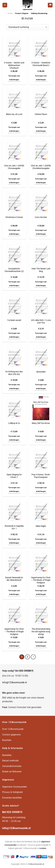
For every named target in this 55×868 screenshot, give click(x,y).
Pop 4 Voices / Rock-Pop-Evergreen (41, 476)
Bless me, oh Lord (14, 114)
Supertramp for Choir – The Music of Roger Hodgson (41, 580)
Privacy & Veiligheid (12, 792)
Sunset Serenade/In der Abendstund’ (14, 579)
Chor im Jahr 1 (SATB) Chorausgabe (14, 167)
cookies (43, 848)
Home (10, 13)
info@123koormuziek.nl (15, 682)
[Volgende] (33, 657)
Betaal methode (10, 761)
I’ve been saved (14, 320)
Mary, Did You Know (41, 423)
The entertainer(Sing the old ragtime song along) (41, 631)
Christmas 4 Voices (14, 217)
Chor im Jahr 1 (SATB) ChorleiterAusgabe (41, 167)
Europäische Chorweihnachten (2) (14, 270)
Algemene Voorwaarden (15, 787)
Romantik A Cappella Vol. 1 (14, 527)
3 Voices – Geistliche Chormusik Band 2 (41, 64)
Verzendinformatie (12, 766)
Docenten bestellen (12, 798)
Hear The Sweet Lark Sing (41, 270)
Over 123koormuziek (13, 729)
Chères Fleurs (41, 114)
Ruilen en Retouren (12, 772)
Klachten (7, 740)
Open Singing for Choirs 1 (14, 476)
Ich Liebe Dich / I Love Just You (41, 321)
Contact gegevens (11, 735)
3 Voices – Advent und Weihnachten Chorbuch (14, 65)
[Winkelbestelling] (27, 27)
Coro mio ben (41, 217)
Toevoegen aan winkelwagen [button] (14, 78)
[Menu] (5, 5)
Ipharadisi (41, 372)
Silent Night (41, 526)
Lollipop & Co (14, 423)
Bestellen (7, 755)
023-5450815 (26, 671)
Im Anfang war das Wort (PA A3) (14, 373)
